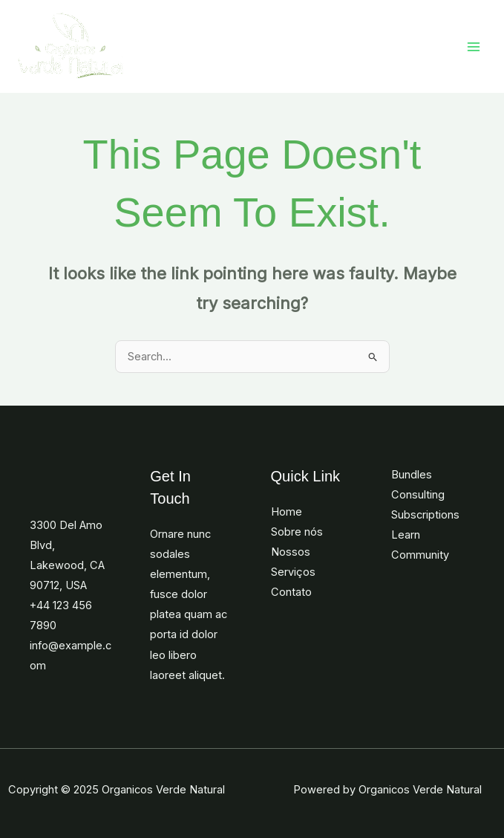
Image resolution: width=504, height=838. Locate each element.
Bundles (412, 475)
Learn (406, 535)
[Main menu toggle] (474, 47)
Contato (291, 592)
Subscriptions (425, 515)
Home (287, 512)
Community (420, 555)
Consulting (418, 495)
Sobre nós (297, 532)
